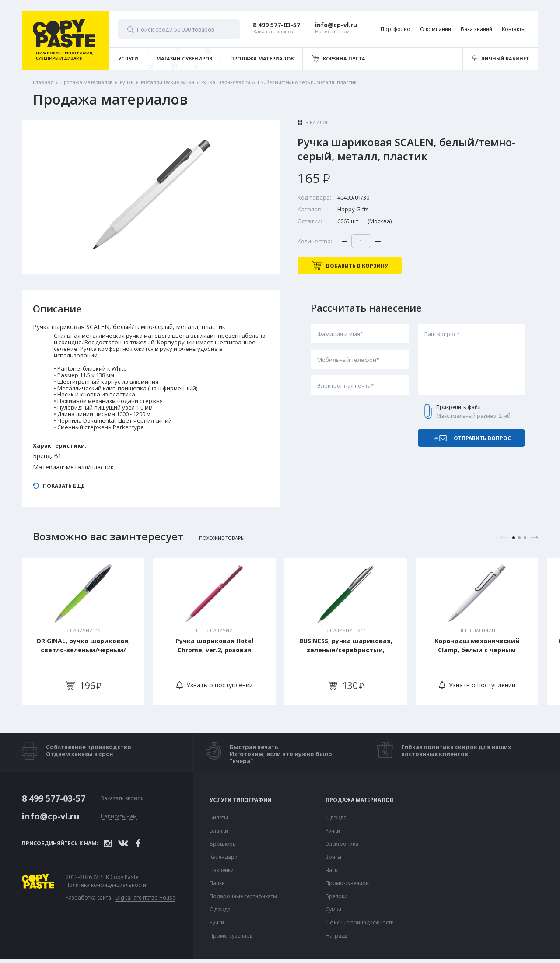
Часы (332, 870)
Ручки (217, 923)
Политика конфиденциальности (106, 885)
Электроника (342, 844)
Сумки (333, 910)
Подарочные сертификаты (243, 896)
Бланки (219, 831)
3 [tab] (525, 538)
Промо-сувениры (232, 936)
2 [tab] (519, 538)
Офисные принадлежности (360, 923)
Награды (337, 936)
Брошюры (223, 844)
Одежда (220, 910)
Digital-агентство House (145, 898)
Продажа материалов (359, 800)
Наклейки (222, 870)
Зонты (333, 857)
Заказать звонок (122, 799)
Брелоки (336, 896)
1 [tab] (514, 538)
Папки (217, 883)
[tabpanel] (83, 632)
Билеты (219, 818)
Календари (224, 857)
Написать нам (119, 817)
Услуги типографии (240, 800)
